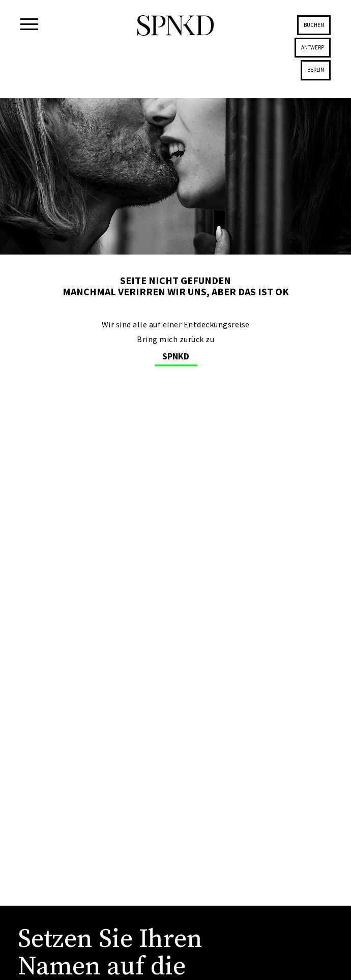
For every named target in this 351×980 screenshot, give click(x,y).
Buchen (314, 25)
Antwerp (313, 47)
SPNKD (176, 356)
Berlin (316, 70)
